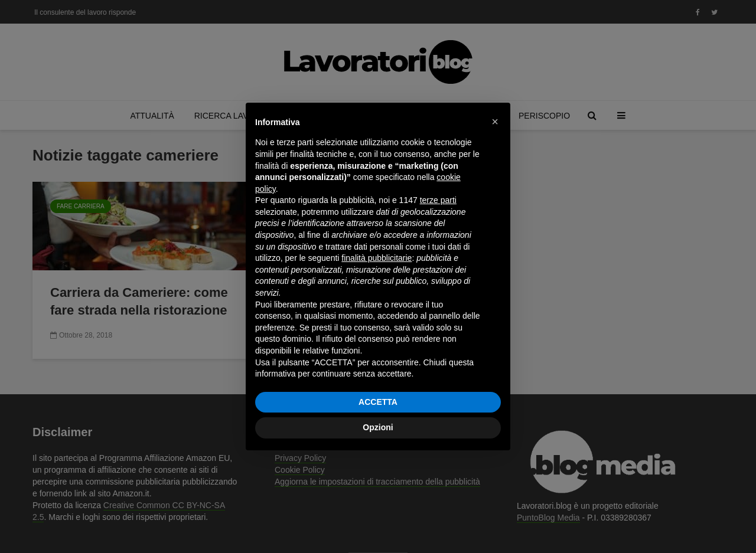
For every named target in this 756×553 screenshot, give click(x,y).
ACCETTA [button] (378, 402)
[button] (495, 122)
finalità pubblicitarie (377, 258)
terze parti (438, 200)
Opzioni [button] (378, 427)
